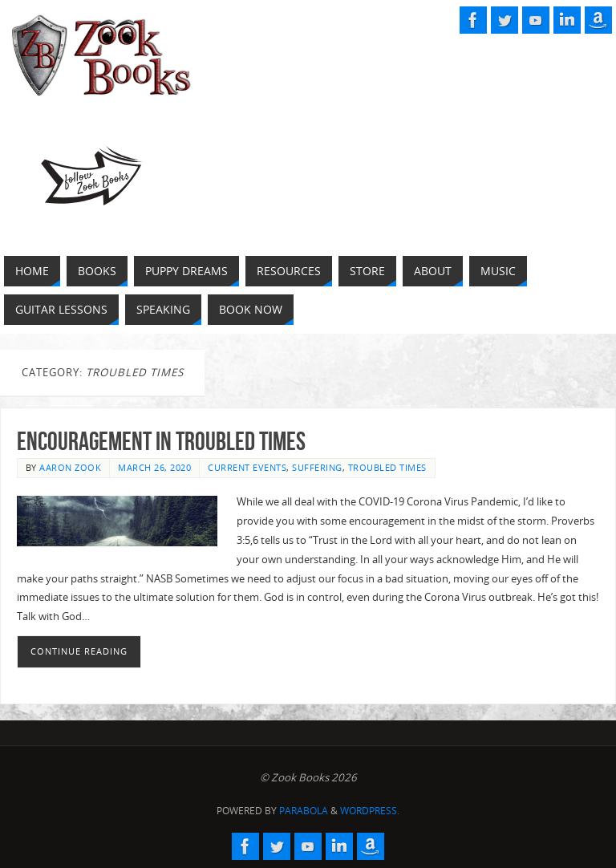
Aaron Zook (70, 467)
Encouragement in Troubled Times (161, 441)
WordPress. (370, 811)
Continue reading (79, 651)
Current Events (247, 467)
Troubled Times (387, 467)
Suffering (317, 467)
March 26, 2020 (154, 467)
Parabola (304, 811)
